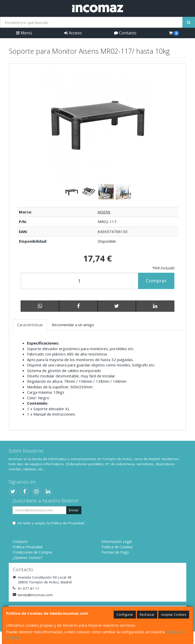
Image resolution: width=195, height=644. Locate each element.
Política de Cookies (117, 547)
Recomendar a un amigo (73, 325)
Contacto (125, 33)
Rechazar (147, 614)
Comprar (156, 281)
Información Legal (116, 542)
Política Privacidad (27, 547)
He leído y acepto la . (51, 523)
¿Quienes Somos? (27, 558)
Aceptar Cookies (174, 614)
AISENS (104, 212)
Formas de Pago (115, 552)
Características (30, 325)
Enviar (74, 510)
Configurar (125, 614)
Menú (24, 33)
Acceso (73, 33)
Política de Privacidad (67, 523)
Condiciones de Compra (32, 552)
